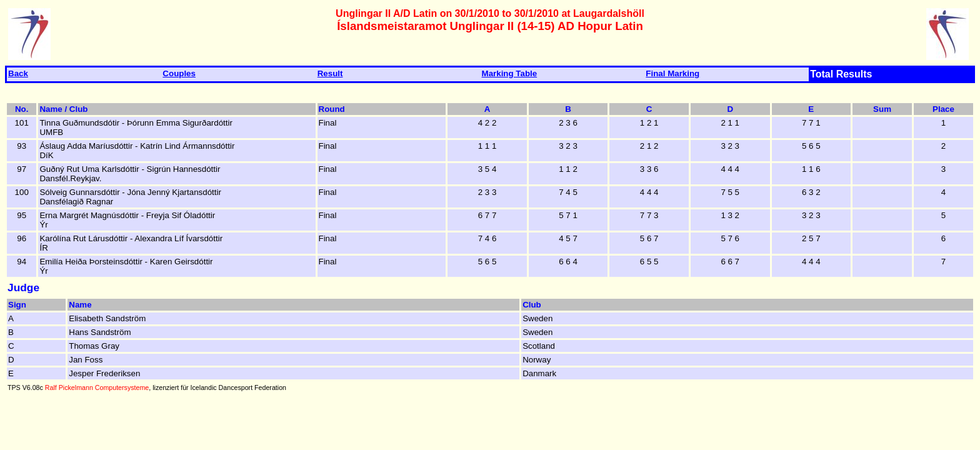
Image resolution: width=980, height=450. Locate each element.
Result (330, 73)
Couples (179, 73)
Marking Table (510, 73)
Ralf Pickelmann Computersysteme (97, 387)
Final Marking (672, 73)
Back (18, 73)
